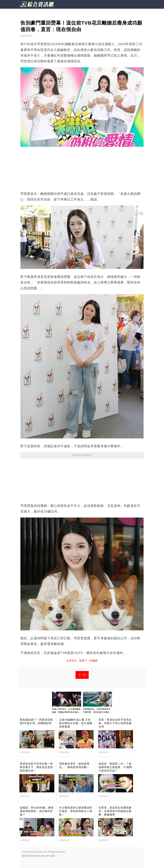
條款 (43, 856)
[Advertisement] (82, 479)
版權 (53, 856)
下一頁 (82, 675)
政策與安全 (36, 856)
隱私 (48, 856)
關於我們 (26, 856)
